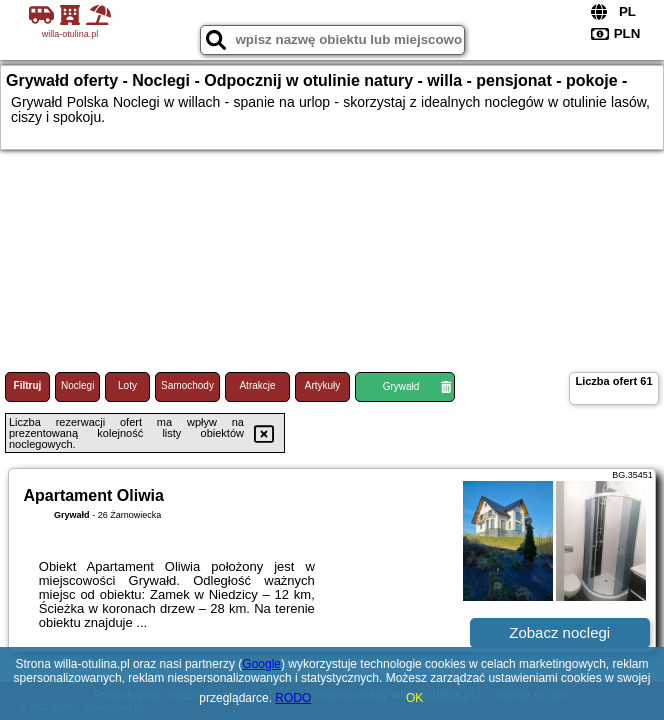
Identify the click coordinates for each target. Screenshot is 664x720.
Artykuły (323, 385)
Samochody (187, 385)
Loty (127, 385)
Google (261, 664)
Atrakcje (257, 385)
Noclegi (77, 385)
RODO (293, 698)
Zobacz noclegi (559, 632)
